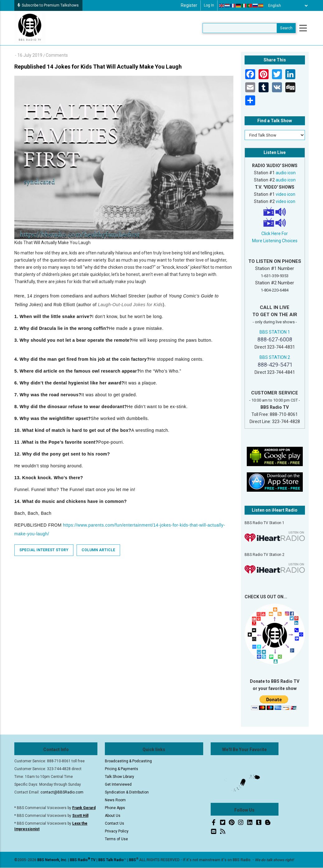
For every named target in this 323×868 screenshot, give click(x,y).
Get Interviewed (118, 784)
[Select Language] (286, 6)
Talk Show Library (119, 777)
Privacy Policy (117, 831)
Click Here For (275, 234)
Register (189, 5)
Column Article (98, 550)
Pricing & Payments (122, 769)
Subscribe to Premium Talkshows (48, 5)
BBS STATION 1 (275, 332)
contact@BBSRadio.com (62, 792)
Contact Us (115, 823)
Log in (209, 5)
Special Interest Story (44, 550)
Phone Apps (115, 808)
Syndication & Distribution (127, 792)
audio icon (286, 173)
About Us (113, 816)
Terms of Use (116, 839)
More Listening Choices (275, 241)
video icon (286, 194)
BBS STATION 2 (275, 357)
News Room (115, 800)
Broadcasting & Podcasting (128, 761)
